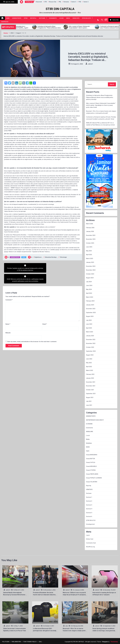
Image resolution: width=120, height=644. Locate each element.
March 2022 (90, 370)
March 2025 (90, 259)
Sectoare (42, 18)
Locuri (61, 18)
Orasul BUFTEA (91, 459)
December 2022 (91, 340)
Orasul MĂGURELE (91, 466)
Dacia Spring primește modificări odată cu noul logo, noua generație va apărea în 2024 (104, 631)
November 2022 (91, 343)
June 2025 (89, 247)
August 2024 (90, 278)
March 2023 (90, 332)
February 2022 (90, 374)
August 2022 (90, 355)
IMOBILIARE (90, 432)
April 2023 (89, 328)
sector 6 (74, 2)
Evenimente (53, 18)
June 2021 (89, 405)
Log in (88, 535)
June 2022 (89, 359)
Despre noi (5, 22)
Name (8, 313)
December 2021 (91, 382)
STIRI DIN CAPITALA (60, 9)
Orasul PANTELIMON (92, 474)
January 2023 (90, 336)
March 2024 (90, 297)
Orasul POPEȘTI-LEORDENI (94, 478)
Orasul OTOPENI (91, 470)
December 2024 (91, 266)
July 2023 (89, 320)
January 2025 (90, 262)
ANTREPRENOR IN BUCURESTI (95, 420)
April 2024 (89, 293)
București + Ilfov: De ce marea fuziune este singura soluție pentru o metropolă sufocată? (101, 112)
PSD (80, 2)
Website (8, 322)
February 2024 (90, 301)
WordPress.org (90, 547)
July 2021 (89, 401)
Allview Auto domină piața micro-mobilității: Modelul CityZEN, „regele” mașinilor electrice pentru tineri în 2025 (26, 27)
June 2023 (89, 324)
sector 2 (86, 2)
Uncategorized (90, 524)
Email (45, 313)
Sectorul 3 (89, 505)
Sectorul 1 (89, 497)
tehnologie (63, 257)
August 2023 (90, 316)
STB (45, 2)
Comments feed (91, 543)
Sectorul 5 (89, 513)
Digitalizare (38, 257)
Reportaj (33, 18)
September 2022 (91, 351)
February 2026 (90, 228)
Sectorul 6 (89, 516)
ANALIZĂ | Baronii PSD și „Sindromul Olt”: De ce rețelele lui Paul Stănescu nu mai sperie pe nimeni (100, 124)
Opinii (26, 18)
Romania (66, 2)
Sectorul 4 (89, 509)
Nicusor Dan (53, 2)
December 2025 (91, 235)
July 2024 (89, 282)
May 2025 (89, 251)
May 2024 (89, 289)
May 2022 (89, 363)
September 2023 (91, 313)
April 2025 (89, 255)
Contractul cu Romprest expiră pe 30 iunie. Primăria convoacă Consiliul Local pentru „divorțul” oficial (101, 118)
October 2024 (90, 274)
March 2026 (90, 224)
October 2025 (90, 243)
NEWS (8, 18)
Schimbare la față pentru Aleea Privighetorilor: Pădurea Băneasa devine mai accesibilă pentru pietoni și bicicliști (57, 27)
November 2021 (91, 386)
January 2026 (90, 231)
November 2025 (91, 239)
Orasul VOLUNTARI (92, 482)
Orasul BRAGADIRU (92, 455)
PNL (60, 2)
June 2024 (89, 285)
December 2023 (91, 309)
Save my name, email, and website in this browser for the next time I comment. (32, 331)
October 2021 (90, 390)
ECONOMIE (89, 424)
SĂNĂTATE (89, 490)
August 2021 (90, 397)
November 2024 (91, 270)
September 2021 (91, 394)
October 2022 (90, 347)
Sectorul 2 (89, 501)
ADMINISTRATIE (17, 18)
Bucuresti (39, 2)
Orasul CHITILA (91, 462)
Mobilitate (76, 18)
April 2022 (89, 367)
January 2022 (90, 378)
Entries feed (90, 539)
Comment (9, 289)
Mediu (68, 18)
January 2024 (90, 305)
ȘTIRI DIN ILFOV (87, 18)
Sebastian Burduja (51, 257)
